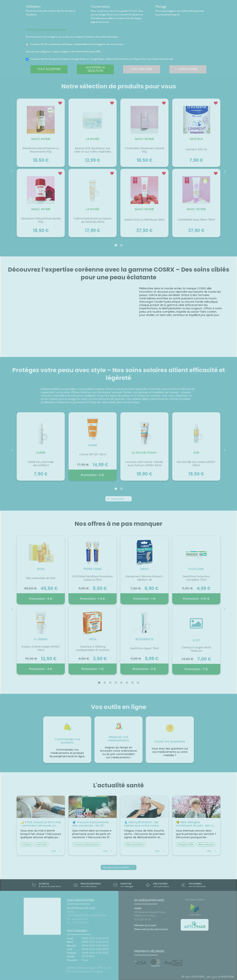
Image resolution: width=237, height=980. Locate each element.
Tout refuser (142, 69)
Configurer (188, 69)
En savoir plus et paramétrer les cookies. (46, 29)
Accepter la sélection (95, 69)
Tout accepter (49, 69)
